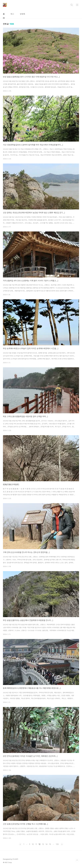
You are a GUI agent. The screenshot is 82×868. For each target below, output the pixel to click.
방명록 (23, 14)
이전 (20, 844)
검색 (72, 5)
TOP (77, 860)
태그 (12, 14)
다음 (62, 844)
